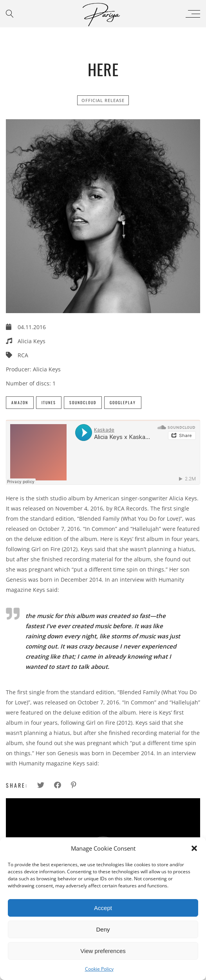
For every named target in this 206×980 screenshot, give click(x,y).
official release (103, 100)
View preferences (103, 951)
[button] (194, 848)
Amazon (20, 402)
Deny (103, 929)
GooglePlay (123, 402)
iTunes (49, 402)
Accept (103, 908)
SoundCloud (83, 402)
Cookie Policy (99, 969)
